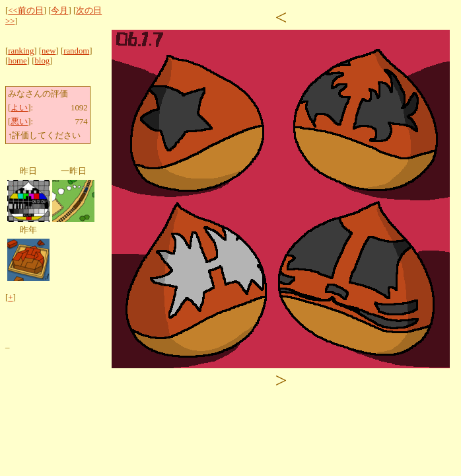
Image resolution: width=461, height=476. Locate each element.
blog (42, 61)
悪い (19, 122)
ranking (21, 51)
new (49, 51)
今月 (59, 11)
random (76, 51)
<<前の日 (25, 11)
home (17, 61)
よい (19, 108)
